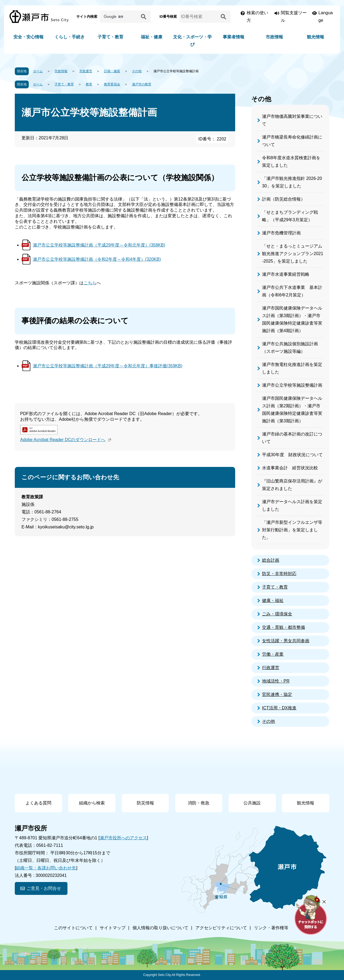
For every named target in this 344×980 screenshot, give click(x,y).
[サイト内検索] (120, 17)
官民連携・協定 (277, 694)
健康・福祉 (273, 600)
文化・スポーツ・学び (192, 41)
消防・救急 (199, 803)
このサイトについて (73, 928)
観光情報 (316, 37)
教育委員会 (112, 84)
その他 (137, 71)
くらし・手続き (70, 37)
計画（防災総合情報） (284, 199)
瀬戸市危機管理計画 (281, 233)
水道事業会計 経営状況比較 (290, 468)
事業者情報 (234, 37)
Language (326, 17)
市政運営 (86, 71)
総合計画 (271, 560)
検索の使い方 (257, 17)
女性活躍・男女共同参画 (286, 641)
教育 (89, 84)
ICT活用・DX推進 (279, 708)
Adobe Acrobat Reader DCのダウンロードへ (66, 440)
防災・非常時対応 (279, 574)
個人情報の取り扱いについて (160, 928)
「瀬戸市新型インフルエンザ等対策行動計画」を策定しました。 (292, 530)
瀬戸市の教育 (142, 84)
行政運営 (271, 668)
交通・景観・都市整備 (284, 627)
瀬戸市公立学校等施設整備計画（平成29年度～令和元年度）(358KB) (99, 245)
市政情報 (274, 37)
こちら (90, 283)
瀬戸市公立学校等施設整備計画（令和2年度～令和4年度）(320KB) (97, 259)
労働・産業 (273, 654)
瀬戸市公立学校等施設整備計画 (292, 385)
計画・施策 (112, 71)
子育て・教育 (110, 37)
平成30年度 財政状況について (292, 455)
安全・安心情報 (28, 37)
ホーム (38, 71)
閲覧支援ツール (294, 17)
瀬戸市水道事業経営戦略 (286, 274)
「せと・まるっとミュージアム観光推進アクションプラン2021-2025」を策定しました (293, 254)
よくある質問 (38, 803)
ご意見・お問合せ (44, 888)
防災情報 (145, 803)
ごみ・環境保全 (277, 614)
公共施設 (252, 803)
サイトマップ (113, 928)
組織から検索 (92, 803)
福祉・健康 (152, 37)
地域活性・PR (276, 681)
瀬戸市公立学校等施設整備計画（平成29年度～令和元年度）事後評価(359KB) (108, 366)
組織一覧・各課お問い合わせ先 (46, 868)
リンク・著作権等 (271, 928)
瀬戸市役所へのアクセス (123, 838)
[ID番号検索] (199, 17)
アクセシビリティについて (221, 928)
